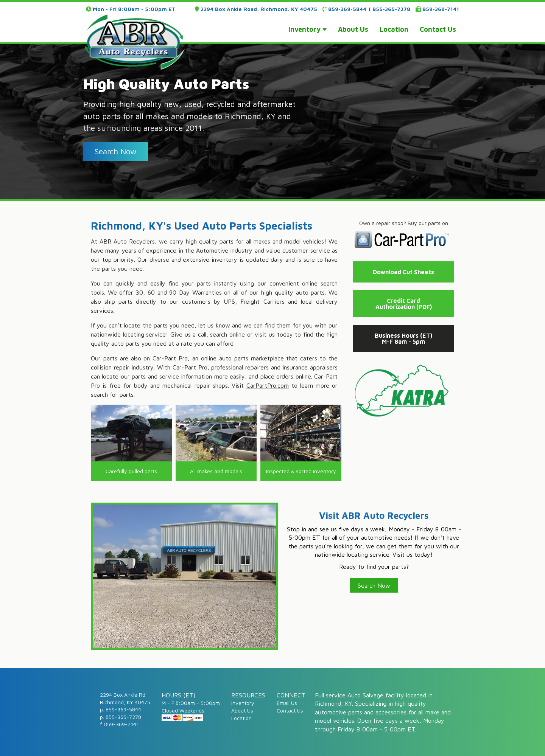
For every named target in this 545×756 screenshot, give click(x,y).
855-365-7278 (391, 9)
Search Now (374, 585)
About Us (242, 710)
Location (241, 718)
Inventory (243, 703)
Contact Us (290, 710)
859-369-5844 (347, 9)
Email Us (287, 703)
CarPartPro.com (268, 385)
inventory (308, 29)
